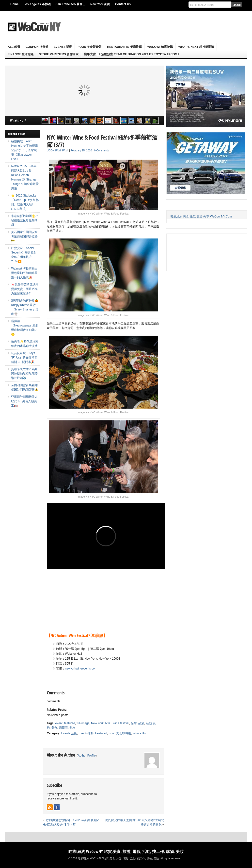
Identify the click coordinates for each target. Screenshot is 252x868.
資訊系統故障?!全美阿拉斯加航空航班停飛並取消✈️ (24, 374)
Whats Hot (140, 733)
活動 (149, 723)
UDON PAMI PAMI (58, 150)
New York (97, 723)
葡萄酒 (63, 728)
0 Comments (101, 150)
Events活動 (86, 733)
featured (70, 723)
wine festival (121, 723)
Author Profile (87, 756)
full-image (83, 723)
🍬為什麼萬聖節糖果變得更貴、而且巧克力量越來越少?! (25, 289)
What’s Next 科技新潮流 (196, 47)
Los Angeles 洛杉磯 (37, 4)
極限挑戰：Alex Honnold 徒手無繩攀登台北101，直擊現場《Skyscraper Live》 (24, 150)
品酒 (141, 723)
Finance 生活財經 (21, 54)
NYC (108, 723)
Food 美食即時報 (90, 47)
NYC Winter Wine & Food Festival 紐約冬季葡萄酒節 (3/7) (102, 141)
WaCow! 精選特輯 (160, 47)
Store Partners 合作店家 (59, 54)
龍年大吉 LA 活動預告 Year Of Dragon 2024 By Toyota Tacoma (132, 54)
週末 (72, 728)
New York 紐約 (100, 4)
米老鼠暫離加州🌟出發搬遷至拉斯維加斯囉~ (25, 220)
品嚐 (134, 723)
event (59, 723)
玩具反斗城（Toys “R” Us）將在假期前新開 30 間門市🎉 (24, 358)
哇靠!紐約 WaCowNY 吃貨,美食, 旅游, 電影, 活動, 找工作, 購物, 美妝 (126, 851)
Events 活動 (63, 47)
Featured (101, 733)
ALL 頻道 (14, 47)
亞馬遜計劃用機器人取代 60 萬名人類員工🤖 (24, 401)
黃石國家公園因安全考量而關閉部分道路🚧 (24, 236)
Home (14, 4)
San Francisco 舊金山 (71, 4)
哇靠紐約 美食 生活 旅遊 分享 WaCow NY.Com (201, 217)
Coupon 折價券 (37, 47)
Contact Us (123, 4)
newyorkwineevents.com (81, 669)
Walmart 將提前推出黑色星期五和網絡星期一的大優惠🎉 (24, 273)
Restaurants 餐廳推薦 (124, 47)
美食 (54, 728)
